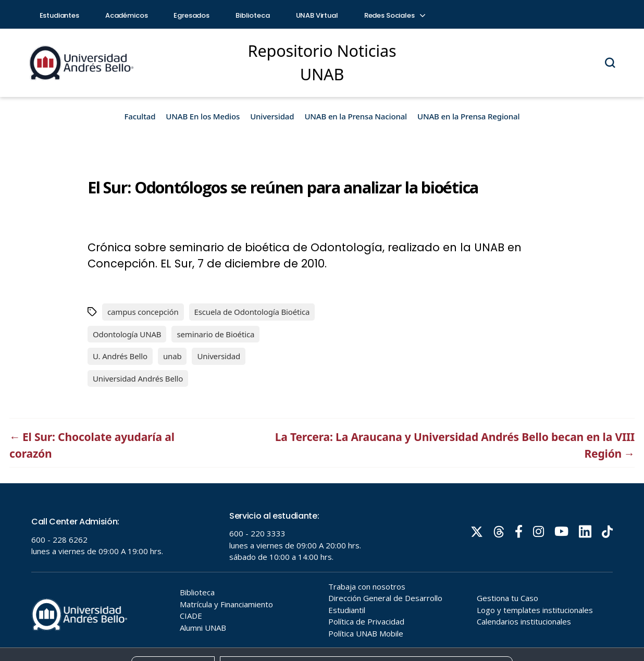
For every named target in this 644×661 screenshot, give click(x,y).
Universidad (272, 116)
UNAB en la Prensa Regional (468, 116)
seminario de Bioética (215, 334)
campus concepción (143, 312)
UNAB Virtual (317, 15)
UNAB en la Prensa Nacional (356, 116)
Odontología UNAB (127, 334)
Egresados (191, 15)
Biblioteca (253, 15)
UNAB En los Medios (203, 116)
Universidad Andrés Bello (138, 378)
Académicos (127, 15)
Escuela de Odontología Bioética (252, 312)
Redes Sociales (394, 15)
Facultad (140, 116)
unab (172, 356)
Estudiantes (59, 15)
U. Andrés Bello (120, 356)
